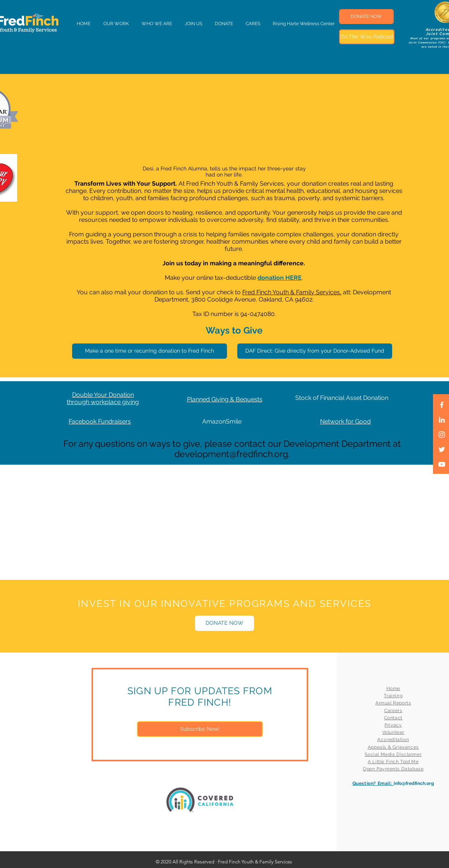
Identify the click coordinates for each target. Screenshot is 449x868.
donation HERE (280, 278)
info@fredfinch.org (414, 783)
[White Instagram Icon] (442, 435)
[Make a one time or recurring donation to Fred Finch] (150, 351)
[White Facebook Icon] (442, 405)
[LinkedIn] (442, 420)
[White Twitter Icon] (442, 449)
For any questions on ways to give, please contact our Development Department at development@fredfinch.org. (232, 449)
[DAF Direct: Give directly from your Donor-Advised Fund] (315, 351)
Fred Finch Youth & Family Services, (292, 292)
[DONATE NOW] (366, 17)
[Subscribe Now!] (200, 729)
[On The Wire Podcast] (367, 37)
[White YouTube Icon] (442, 464)
